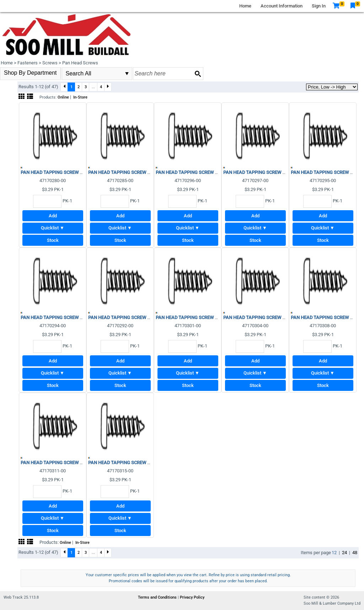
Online (63, 97)
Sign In (319, 6)
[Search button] (198, 74)
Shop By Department (30, 73)
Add (53, 216)
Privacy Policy (192, 597)
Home (245, 6)
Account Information (282, 6)
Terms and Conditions (158, 597)
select (127, 74)
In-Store (80, 97)
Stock (53, 240)
